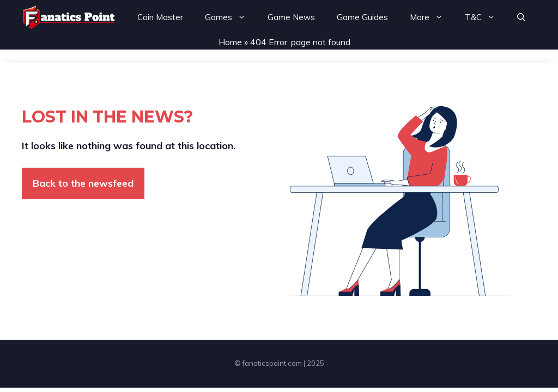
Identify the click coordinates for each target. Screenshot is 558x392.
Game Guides (362, 17)
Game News (291, 17)
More (432, 17)
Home (230, 42)
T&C (486, 17)
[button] (521, 17)
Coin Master (160, 17)
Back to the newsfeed (83, 183)
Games (231, 17)
